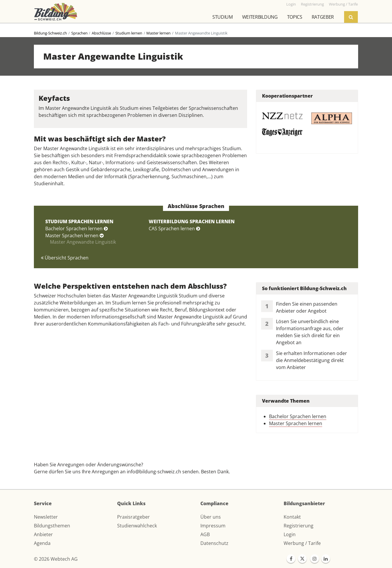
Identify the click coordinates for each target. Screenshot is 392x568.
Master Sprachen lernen (296, 423)
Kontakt (292, 517)
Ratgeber (323, 17)
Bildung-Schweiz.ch (50, 33)
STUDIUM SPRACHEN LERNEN (79, 221)
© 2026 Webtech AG (56, 559)
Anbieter (43, 534)
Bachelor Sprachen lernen (298, 416)
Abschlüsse (101, 33)
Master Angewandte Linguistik (83, 242)
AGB (205, 534)
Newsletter (46, 517)
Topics (295, 17)
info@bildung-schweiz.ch (154, 472)
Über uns (211, 517)
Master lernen (158, 33)
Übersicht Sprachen (65, 258)
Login (290, 534)
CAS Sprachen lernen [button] (174, 228)
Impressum (213, 526)
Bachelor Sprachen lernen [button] (77, 228)
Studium (223, 17)
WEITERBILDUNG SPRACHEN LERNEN (192, 221)
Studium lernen (129, 33)
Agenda (42, 543)
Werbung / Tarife (302, 543)
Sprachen (79, 33)
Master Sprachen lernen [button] (74, 235)
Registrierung (299, 526)
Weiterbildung (260, 17)
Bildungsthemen (52, 526)
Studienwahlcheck (137, 526)
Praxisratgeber (133, 517)
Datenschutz (214, 543)
